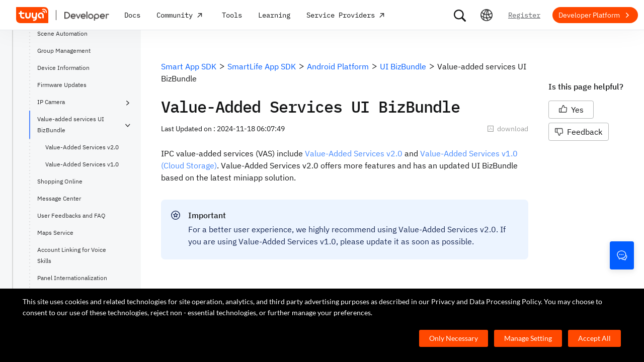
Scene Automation (62, 33)
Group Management (64, 51)
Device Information (63, 68)
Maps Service (55, 233)
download (508, 129)
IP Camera (51, 102)
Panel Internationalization (72, 278)
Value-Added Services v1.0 (82, 164)
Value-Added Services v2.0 (82, 147)
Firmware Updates (62, 85)
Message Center (59, 198)
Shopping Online (60, 181)
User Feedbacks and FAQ (71, 215)
